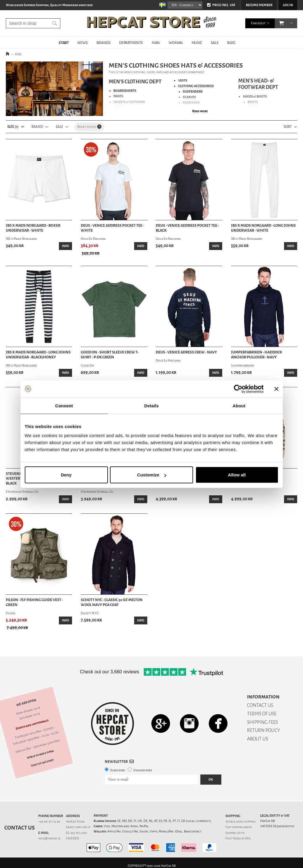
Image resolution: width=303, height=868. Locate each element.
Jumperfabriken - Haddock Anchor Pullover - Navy (256, 355)
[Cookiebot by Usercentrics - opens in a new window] (238, 389)
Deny (66, 475)
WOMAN (176, 43)
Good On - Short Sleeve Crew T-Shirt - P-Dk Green (110, 355)
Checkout (258, 23)
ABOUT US (258, 739)
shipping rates (241, 827)
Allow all (237, 475)
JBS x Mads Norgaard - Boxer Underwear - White (33, 228)
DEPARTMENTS (131, 43)
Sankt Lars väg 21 (78, 827)
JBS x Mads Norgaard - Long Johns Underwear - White (263, 228)
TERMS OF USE (262, 714)
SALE (215, 43)
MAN (156, 43)
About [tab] (239, 405)
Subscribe (118, 770)
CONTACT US (260, 705)
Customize (152, 475)
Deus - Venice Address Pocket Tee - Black (187, 228)
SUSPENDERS (193, 92)
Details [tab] (152, 405)
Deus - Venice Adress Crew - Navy (186, 352)
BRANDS (104, 43)
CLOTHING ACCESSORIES (196, 86)
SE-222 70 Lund (76, 833)
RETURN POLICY (263, 730)
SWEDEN (72, 838)
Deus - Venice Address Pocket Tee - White (112, 228)
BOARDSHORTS (125, 91)
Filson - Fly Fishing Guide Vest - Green (34, 602)
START (64, 43)
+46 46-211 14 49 (49, 822)
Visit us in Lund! (42, 763)
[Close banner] (276, 389)
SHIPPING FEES (262, 722)
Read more (200, 111)
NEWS (82, 43)
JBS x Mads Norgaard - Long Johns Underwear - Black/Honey (38, 355)
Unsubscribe (143, 770)
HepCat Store (75, 822)
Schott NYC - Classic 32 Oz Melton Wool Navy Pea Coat (112, 602)
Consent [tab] (64, 405)
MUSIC (197, 43)
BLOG (231, 43)
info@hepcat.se (49, 838)
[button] (282, 23)
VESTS (183, 81)
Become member (259, 5)
